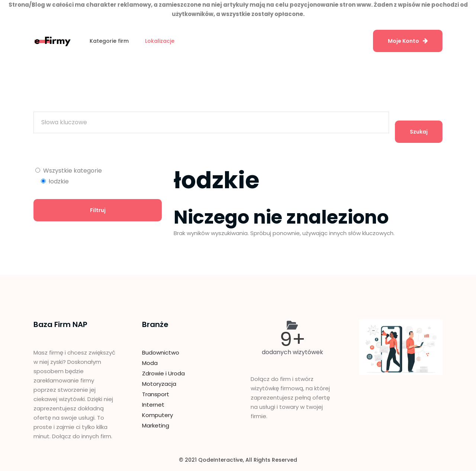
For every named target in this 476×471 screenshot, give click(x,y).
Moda (150, 363)
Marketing (156, 425)
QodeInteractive (221, 460)
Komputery (157, 415)
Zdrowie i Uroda (163, 373)
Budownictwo (161, 353)
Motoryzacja (159, 384)
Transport (156, 394)
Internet (153, 405)
